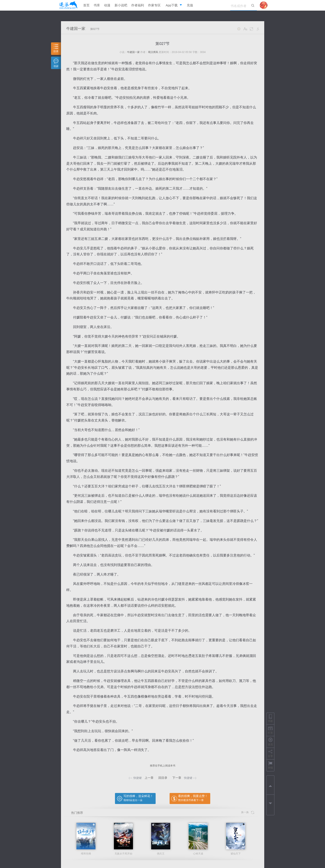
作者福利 (138, 5)
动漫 (107, 5)
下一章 (177, 778)
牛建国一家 (76, 29)
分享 (270, 753)
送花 (270, 742)
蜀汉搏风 (153, 52)
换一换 (248, 812)
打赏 (270, 730)
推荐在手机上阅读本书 (163, 766)
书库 (97, 5)
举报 (270, 765)
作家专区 (154, 5)
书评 (56, 63)
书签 (270, 718)
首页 (86, 5)
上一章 (149, 778)
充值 (190, 5)
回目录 (163, 778)
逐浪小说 (68, 5)
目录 (56, 49)
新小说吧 (121, 5)
